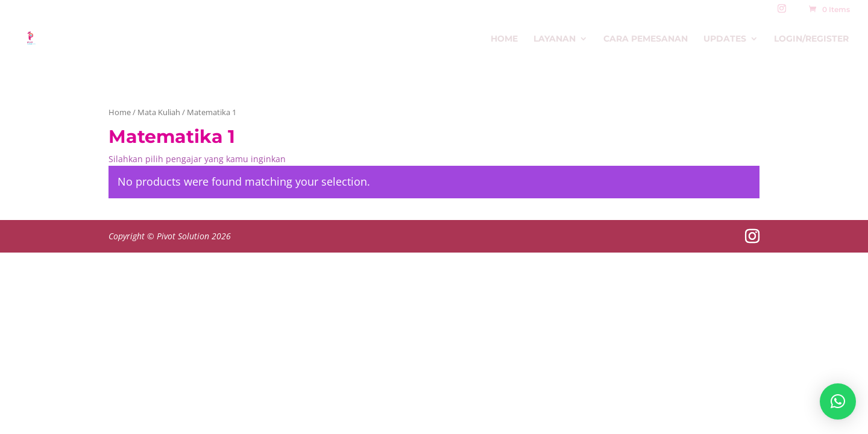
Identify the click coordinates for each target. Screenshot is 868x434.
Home (504, 39)
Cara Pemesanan (646, 39)
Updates (725, 39)
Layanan (555, 39)
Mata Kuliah (159, 112)
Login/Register (811, 39)
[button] (838, 401)
